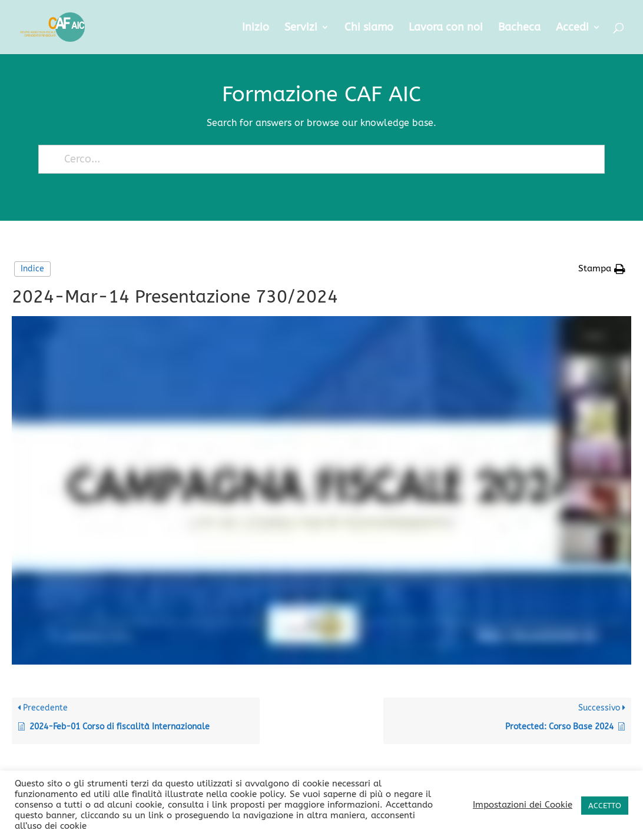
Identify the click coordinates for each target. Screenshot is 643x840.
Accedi (572, 28)
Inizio (256, 28)
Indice (32, 269)
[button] (602, 269)
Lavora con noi (446, 28)
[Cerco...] (316, 159)
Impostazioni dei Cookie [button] (523, 805)
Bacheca (519, 28)
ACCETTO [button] (605, 806)
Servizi (301, 28)
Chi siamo (369, 28)
